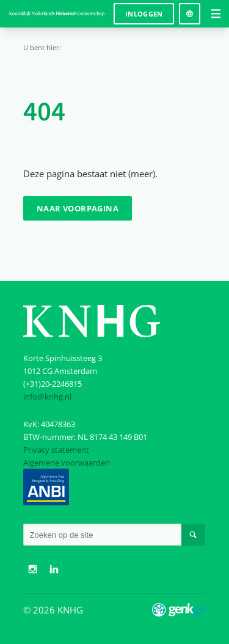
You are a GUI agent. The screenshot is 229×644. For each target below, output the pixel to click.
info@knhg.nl (47, 397)
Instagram (32, 569)
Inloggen (144, 14)
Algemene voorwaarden (67, 463)
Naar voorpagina (78, 208)
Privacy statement (56, 450)
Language (190, 9)
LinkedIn (54, 569)
